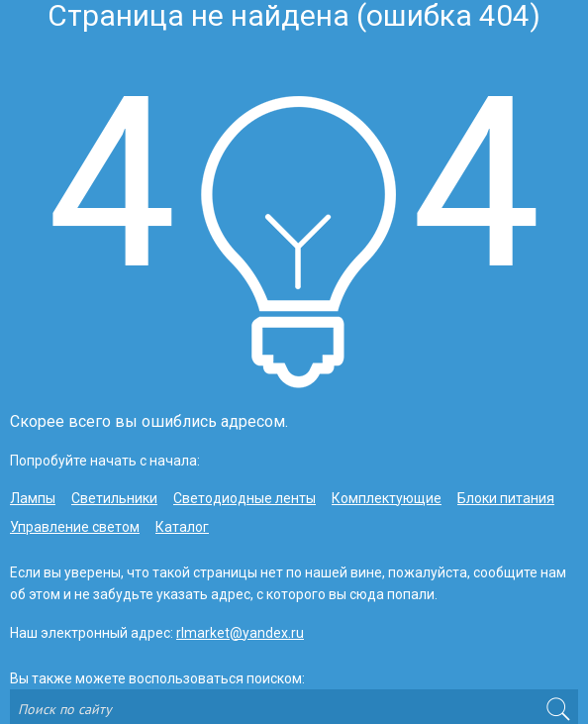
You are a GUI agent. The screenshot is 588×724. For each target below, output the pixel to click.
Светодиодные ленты (245, 498)
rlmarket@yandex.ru (240, 633)
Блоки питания (506, 498)
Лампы (33, 498)
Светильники (114, 498)
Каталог (182, 527)
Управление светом (75, 527)
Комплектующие (387, 498)
